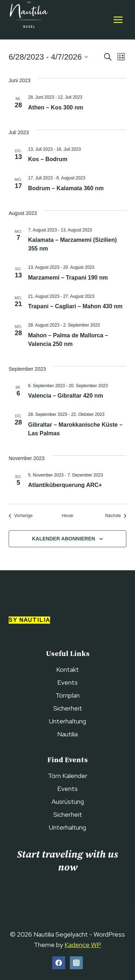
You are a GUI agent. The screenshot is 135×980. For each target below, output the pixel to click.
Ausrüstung (68, 801)
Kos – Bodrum (48, 159)
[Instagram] (76, 963)
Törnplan (67, 695)
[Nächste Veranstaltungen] (116, 516)
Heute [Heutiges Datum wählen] (67, 516)
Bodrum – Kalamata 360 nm (66, 188)
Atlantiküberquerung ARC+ (65, 485)
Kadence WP (83, 945)
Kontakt (67, 669)
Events (67, 682)
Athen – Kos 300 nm (56, 107)
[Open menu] (118, 20)
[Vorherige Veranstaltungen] (21, 516)
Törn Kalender (68, 776)
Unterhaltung (67, 721)
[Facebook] (59, 963)
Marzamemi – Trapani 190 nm (68, 278)
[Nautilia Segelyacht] (28, 20)
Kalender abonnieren (64, 539)
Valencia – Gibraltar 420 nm (66, 396)
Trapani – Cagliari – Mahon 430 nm (75, 306)
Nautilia (67, 734)
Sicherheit (68, 708)
